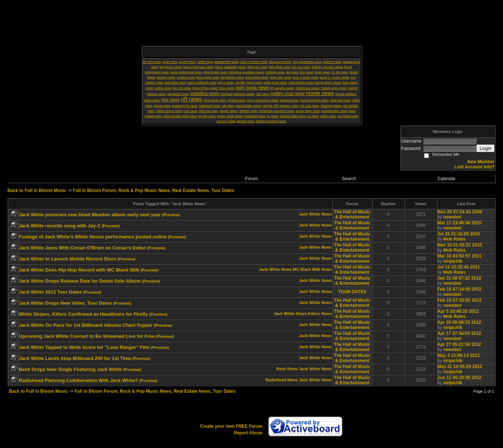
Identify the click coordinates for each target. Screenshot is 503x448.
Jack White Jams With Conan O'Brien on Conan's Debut (82, 248)
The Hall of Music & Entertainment (352, 214)
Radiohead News (282, 380)
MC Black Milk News (312, 269)
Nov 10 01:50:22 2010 (460, 245)
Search (349, 179)
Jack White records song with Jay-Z (60, 226)
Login (485, 148)
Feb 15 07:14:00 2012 (459, 289)
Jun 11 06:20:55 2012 (459, 378)
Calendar (446, 179)
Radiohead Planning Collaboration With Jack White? (78, 380)
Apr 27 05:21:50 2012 (459, 344)
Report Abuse (248, 433)
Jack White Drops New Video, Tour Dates (65, 303)
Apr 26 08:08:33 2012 (459, 322)
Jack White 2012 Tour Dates (50, 292)
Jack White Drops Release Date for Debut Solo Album (80, 281)
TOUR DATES (352, 292)
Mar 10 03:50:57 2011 (459, 256)
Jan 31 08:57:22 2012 (459, 278)
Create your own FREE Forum (231, 426)
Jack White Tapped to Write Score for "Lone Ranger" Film (84, 347)
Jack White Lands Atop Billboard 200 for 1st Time (75, 358)
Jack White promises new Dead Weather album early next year (90, 215)
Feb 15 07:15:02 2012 (459, 300)
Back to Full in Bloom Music (37, 190)
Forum (252, 179)
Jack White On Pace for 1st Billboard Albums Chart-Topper (86, 325)
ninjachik (453, 261)
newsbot (452, 217)
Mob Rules (455, 239)
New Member (481, 162)
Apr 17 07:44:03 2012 (459, 333)
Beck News (287, 369)
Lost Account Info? (474, 167)
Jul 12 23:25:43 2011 (459, 267)
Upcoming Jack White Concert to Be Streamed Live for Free (87, 336)
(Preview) (171, 215)
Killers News (320, 314)
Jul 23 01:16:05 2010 (459, 234)
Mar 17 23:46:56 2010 (459, 223)
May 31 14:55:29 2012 (460, 367)
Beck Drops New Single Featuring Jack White (70, 369)
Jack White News (315, 214)
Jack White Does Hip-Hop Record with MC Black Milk (79, 270)
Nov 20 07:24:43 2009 (460, 212)
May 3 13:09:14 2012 (459, 356)
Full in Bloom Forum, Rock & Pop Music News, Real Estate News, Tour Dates (154, 190)
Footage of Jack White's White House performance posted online (93, 237)
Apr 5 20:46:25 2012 (458, 311)
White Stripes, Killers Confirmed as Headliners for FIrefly (83, 314)
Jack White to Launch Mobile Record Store (67, 259)
